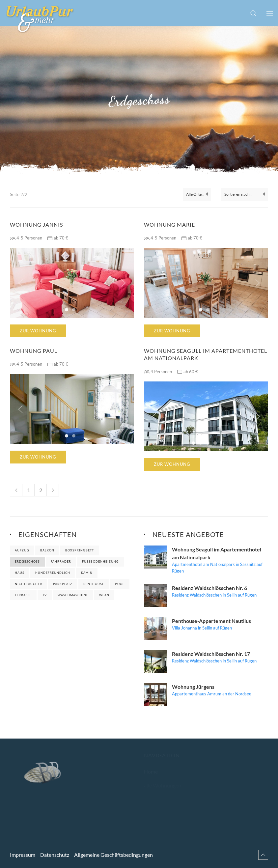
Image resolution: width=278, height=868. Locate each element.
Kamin (87, 573)
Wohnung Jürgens (193, 687)
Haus (20, 573)
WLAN (104, 595)
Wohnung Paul (34, 351)
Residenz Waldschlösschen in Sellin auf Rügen (214, 595)
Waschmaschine (73, 595)
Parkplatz (63, 584)
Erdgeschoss (27, 561)
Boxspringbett (80, 550)
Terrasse (23, 595)
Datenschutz (55, 850)
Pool (120, 584)
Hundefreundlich (53, 573)
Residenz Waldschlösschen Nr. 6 (209, 588)
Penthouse (94, 584)
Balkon (47, 550)
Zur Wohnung (38, 331)
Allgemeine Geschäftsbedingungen (113, 850)
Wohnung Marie (169, 224)
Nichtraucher (28, 584)
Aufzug (22, 550)
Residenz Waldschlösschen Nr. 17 (211, 654)
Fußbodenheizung (100, 561)
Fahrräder (61, 561)
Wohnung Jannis (36, 224)
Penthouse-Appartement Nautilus (211, 621)
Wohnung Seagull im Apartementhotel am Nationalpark (206, 354)
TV (45, 595)
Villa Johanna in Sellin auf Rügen (202, 628)
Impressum (23, 850)
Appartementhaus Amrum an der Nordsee (212, 694)
